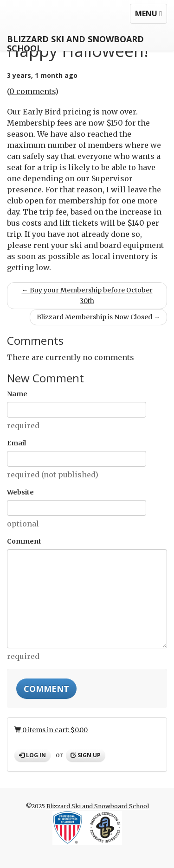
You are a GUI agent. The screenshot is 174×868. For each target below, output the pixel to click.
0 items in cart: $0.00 (51, 730)
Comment (24, 541)
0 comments (32, 91)
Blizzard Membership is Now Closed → (98, 317)
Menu (151, 16)
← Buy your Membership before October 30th (87, 295)
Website (20, 492)
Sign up (86, 755)
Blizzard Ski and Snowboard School (75, 42)
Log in (32, 755)
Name (17, 394)
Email (16, 443)
